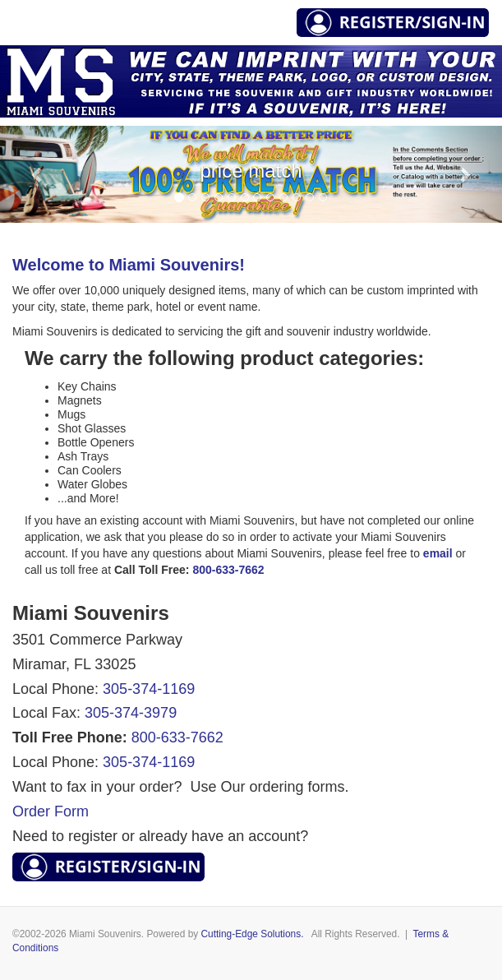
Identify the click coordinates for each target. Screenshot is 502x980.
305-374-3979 (131, 713)
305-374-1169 (149, 689)
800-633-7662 (177, 737)
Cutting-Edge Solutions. (253, 934)
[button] (38, 174)
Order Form (51, 811)
